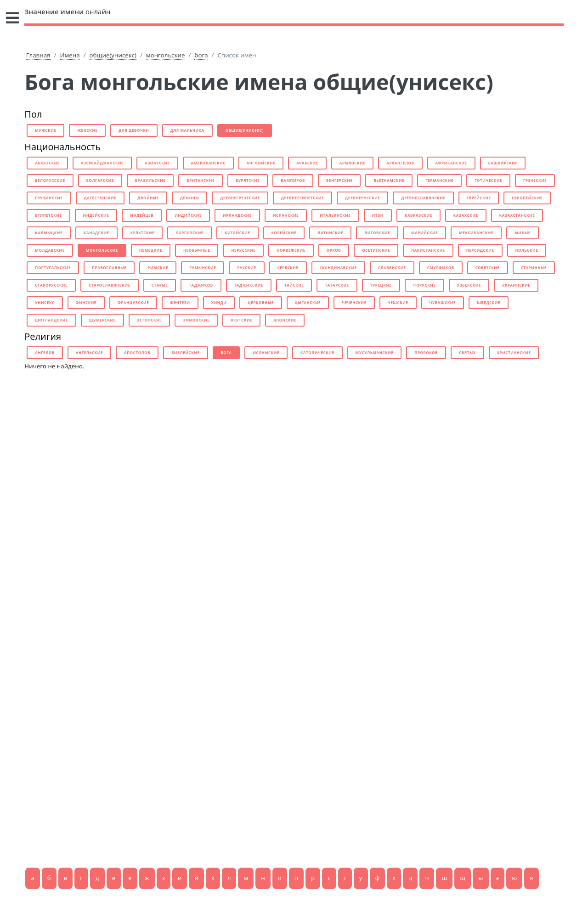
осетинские (376, 250)
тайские (294, 285)
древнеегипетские (302, 198)
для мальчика (187, 130)
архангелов (400, 163)
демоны (189, 198)
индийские (188, 215)
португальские (53, 268)
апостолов (137, 353)
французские (133, 302)
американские (208, 163)
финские (86, 302)
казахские (466, 215)
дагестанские (100, 198)
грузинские (49, 198)
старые (160, 285)
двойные (148, 198)
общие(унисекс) (113, 55)
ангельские (89, 353)
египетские (48, 215)
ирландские (237, 215)
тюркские (424, 285)
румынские (203, 268)
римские (158, 268)
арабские (307, 163)
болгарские (100, 180)
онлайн (67, 11)
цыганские (308, 302)
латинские (330, 233)
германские (439, 180)
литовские (377, 233)
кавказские (418, 215)
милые (523, 233)
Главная (38, 55)
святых (467, 353)
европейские (527, 198)
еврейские (479, 198)
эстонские (149, 320)
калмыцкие (49, 233)
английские (261, 163)
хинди (219, 302)
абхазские (47, 163)
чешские (398, 302)
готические (488, 180)
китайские (237, 233)
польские (527, 250)
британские (201, 180)
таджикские (249, 285)
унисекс (45, 302)
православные (109, 268)
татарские (337, 285)
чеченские (354, 302)
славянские (392, 268)
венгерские (339, 180)
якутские (241, 320)
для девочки (134, 130)
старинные (534, 268)
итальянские (335, 215)
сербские (288, 268)
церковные (260, 302)
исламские (266, 353)
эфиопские (196, 320)
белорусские (50, 180)
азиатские (157, 163)
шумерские (102, 320)
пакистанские (428, 250)
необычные (197, 250)
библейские (185, 353)
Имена (70, 55)
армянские (352, 163)
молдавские (50, 250)
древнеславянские (423, 198)
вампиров (293, 180)
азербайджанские (102, 163)
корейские (284, 233)
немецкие (151, 250)
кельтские (143, 233)
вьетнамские (389, 180)
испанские (286, 215)
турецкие (381, 285)
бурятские (248, 180)
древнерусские (362, 198)
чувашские (443, 302)
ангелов (45, 353)
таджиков (201, 285)
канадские (96, 233)
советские (488, 268)
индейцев (142, 215)
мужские (45, 130)
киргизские (189, 233)
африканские (451, 163)
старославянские (110, 285)
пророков (426, 353)
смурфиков (441, 268)
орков (334, 250)
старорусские (51, 285)
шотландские (51, 320)
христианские (514, 353)
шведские (489, 302)
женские (87, 130)
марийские (424, 233)
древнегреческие (240, 198)
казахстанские (517, 215)
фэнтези (180, 302)
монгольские (166, 55)
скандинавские (338, 268)
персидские (480, 250)
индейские (96, 215)
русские (246, 268)
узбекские (469, 285)
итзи (378, 215)
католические (317, 353)
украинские (516, 285)
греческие (535, 180)
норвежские (291, 250)
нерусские (243, 250)
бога (201, 55)
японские (285, 320)
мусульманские (375, 353)
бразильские (150, 180)
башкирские (503, 163)
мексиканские (476, 233)
